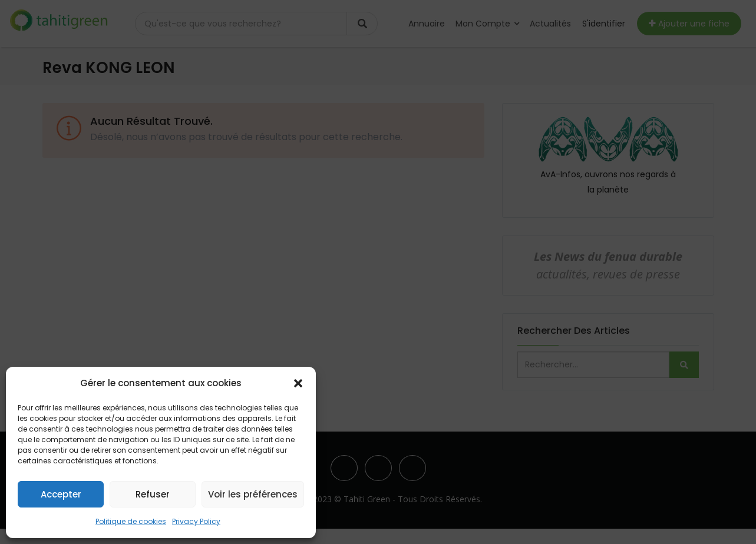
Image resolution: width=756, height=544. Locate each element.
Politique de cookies (131, 521)
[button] (298, 383)
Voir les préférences (253, 494)
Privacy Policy (196, 521)
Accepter (61, 494)
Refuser (153, 494)
